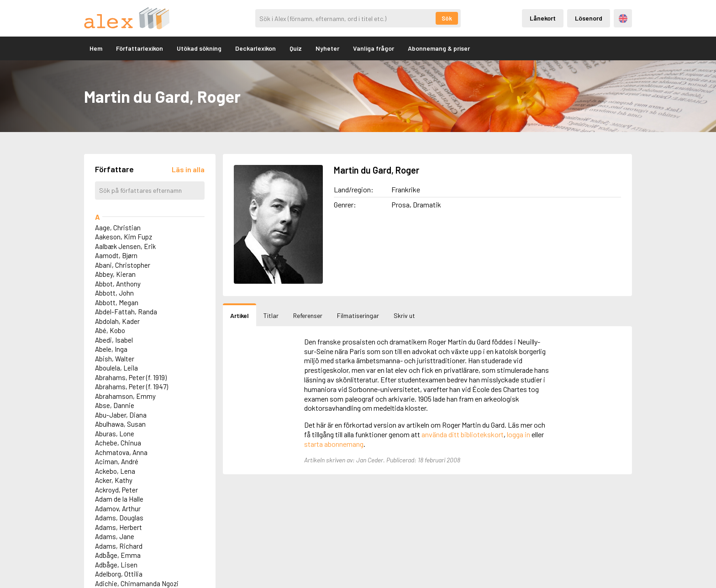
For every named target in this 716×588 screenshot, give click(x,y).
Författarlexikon (140, 48)
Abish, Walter (115, 359)
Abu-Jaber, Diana (121, 415)
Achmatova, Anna (121, 452)
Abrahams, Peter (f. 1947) (132, 387)
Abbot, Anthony (118, 284)
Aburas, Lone (115, 434)
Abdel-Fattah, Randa (126, 312)
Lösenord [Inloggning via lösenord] (589, 18)
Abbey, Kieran (115, 274)
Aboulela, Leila (116, 368)
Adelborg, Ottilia (119, 574)
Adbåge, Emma (118, 555)
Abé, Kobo (110, 330)
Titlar (271, 315)
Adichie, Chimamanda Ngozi (137, 583)
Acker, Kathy (114, 480)
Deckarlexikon (255, 48)
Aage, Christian (118, 228)
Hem (96, 48)
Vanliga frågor (374, 48)
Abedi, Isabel (114, 340)
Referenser (308, 315)
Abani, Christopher (123, 265)
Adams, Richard (119, 546)
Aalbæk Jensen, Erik (125, 246)
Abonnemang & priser (439, 48)
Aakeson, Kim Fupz (124, 237)
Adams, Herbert (118, 527)
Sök (447, 18)
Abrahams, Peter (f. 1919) (131, 377)
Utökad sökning (199, 48)
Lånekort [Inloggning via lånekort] (543, 18)
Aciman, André (117, 461)
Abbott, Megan (117, 302)
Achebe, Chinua (118, 443)
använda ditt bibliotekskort (463, 434)
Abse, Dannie (115, 405)
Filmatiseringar (358, 315)
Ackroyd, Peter (116, 490)
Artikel (240, 315)
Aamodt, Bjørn (116, 255)
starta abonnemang (334, 444)
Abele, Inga (111, 349)
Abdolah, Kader (117, 321)
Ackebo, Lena (115, 471)
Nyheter (327, 48)
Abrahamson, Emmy (125, 396)
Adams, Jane (115, 536)
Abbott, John (114, 293)
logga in (519, 434)
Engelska (623, 19)
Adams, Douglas (119, 518)
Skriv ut (404, 315)
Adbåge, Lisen (116, 565)
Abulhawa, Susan (120, 424)
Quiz (296, 48)
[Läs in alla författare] (188, 169)
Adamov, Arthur (118, 509)
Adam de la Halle (119, 499)
